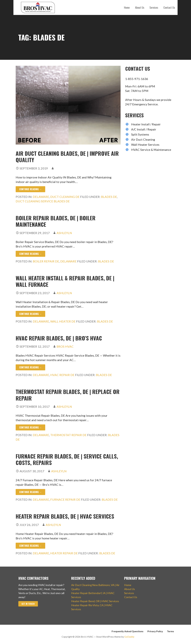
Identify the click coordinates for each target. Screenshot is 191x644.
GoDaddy (129, 637)
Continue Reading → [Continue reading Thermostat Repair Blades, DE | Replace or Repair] (30, 427)
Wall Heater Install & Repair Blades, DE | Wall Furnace (65, 281)
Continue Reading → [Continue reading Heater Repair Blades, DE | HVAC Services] (30, 546)
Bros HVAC (65, 346)
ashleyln (64, 233)
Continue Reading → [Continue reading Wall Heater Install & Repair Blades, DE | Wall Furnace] (30, 314)
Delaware (41, 197)
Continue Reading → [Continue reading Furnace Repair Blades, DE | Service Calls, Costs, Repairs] (30, 492)
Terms (170, 631)
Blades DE (109, 197)
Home (127, 7)
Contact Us (169, 7)
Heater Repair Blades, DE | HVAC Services (65, 516)
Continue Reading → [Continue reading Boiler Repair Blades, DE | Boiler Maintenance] (30, 254)
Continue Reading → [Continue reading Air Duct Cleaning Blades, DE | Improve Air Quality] (30, 189)
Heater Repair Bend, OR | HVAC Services (95, 601)
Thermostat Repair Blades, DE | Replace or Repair (68, 395)
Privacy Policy (155, 631)
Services (154, 7)
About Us (140, 7)
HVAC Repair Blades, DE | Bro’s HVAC (59, 338)
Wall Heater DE (63, 321)
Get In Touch (28, 604)
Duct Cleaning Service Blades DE (43, 201)
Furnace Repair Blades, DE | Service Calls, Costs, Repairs (67, 459)
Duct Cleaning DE (65, 197)
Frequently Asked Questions (128, 631)
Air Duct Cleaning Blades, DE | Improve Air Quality (67, 156)
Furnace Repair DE (65, 499)
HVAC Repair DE (62, 375)
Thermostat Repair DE (68, 435)
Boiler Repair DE (46, 261)
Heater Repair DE (64, 553)
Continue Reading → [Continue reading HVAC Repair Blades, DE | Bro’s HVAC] (30, 367)
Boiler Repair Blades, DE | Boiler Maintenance (56, 221)
